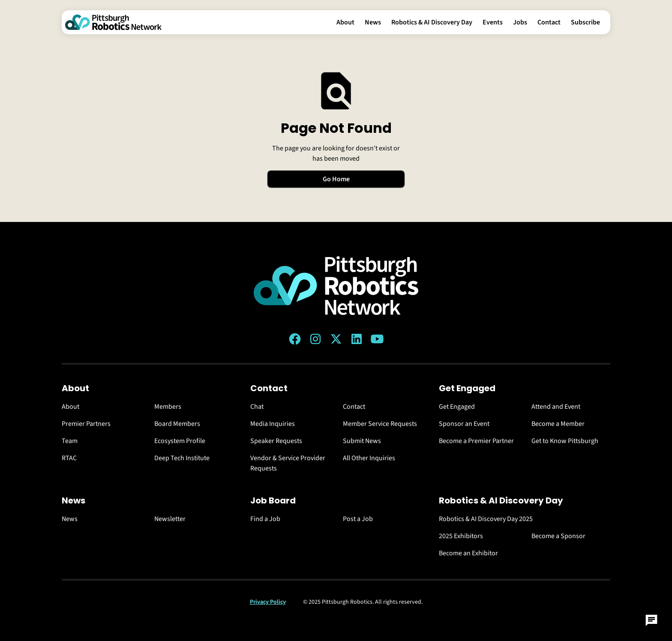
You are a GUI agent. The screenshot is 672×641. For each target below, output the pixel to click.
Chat (257, 407)
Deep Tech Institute (182, 458)
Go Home (336, 179)
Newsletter (170, 519)
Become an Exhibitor (468, 553)
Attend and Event (556, 407)
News (373, 22)
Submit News (362, 441)
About (345, 22)
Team (70, 441)
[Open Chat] (651, 620)
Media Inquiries (273, 424)
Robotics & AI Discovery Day (432, 22)
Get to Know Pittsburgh (565, 441)
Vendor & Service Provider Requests (288, 463)
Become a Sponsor (558, 536)
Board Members (177, 424)
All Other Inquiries (369, 458)
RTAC (69, 458)
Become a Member (558, 424)
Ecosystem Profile (180, 441)
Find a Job (265, 519)
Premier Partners (86, 424)
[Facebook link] (295, 339)
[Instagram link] (315, 339)
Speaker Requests (276, 441)
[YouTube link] (377, 339)
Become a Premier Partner (476, 441)
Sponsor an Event (464, 424)
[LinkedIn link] (357, 339)
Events (493, 22)
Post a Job (358, 519)
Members (168, 407)
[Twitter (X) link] (336, 339)
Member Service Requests (380, 424)
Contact (549, 22)
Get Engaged (457, 407)
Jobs (520, 22)
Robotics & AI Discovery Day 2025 (486, 519)
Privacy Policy (268, 602)
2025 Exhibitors (461, 536)
